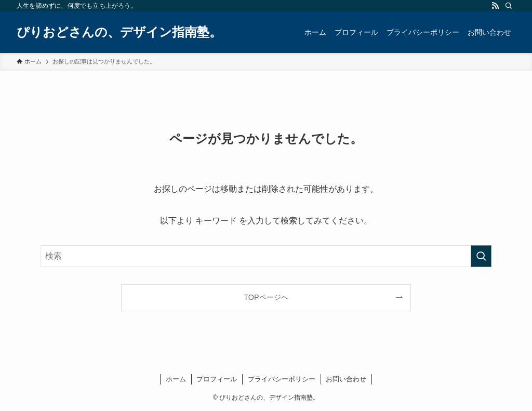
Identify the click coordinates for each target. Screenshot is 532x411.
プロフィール (217, 379)
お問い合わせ (346, 379)
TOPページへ (266, 297)
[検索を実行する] (481, 256)
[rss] (495, 6)
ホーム (176, 379)
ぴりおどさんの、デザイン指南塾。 (119, 32)
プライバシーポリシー (282, 379)
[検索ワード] (266, 256)
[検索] (509, 6)
